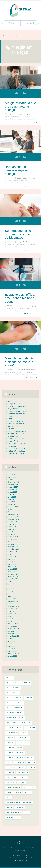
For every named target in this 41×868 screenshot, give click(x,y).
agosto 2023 (12, 552)
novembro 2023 (14, 544)
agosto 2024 (12, 522)
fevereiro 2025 (13, 507)
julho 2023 (12, 554)
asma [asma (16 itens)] (23, 718)
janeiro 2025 (12, 509)
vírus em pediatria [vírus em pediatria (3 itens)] (14, 817)
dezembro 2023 (13, 542)
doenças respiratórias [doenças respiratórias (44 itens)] (15, 753)
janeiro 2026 (12, 480)
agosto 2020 (12, 639)
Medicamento (13, 426)
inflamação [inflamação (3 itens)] (19, 762)
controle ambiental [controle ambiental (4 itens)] (15, 728)
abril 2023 (11, 562)
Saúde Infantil (13, 441)
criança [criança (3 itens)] (10, 738)
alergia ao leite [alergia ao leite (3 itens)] (13, 693)
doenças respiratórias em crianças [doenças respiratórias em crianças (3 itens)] (20, 758)
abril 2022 (11, 591)
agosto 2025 (12, 492)
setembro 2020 (13, 636)
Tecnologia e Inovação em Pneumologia (17, 445)
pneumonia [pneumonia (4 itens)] (11, 782)
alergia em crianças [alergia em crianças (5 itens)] (14, 698)
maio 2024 (12, 529)
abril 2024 (11, 532)
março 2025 (12, 505)
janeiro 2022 (12, 599)
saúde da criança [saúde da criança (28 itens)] (14, 787)
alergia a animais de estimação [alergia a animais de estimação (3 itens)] (18, 683)
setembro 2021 (13, 606)
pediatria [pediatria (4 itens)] (11, 772)
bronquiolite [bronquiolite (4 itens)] (26, 723)
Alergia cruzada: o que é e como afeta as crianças (20, 106)
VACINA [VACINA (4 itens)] (10, 807)
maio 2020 (12, 646)
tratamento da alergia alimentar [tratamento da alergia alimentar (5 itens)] (19, 802)
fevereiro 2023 (13, 567)
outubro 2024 (13, 517)
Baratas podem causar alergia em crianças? (17, 170)
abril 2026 (11, 475)
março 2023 (12, 564)
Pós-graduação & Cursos (17, 431)
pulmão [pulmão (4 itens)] (22, 782)
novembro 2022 (14, 574)
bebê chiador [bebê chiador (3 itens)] (12, 723)
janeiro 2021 (12, 626)
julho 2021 (11, 611)
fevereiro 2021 (13, 624)
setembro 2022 (13, 579)
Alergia (25, 94)
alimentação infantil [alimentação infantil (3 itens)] (15, 713)
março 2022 (12, 594)
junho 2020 (12, 644)
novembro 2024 (14, 514)
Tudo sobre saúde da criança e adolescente (14, 848)
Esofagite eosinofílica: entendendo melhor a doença (20, 298)
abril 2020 (11, 649)
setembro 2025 (13, 490)
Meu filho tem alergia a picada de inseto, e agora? (19, 362)
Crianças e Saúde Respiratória (19, 411)
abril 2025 (11, 502)
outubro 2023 (13, 547)
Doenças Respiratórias (25, 222)
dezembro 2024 (14, 512)
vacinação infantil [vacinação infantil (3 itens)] (14, 812)
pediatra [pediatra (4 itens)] (32, 767)
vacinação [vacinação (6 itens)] (20, 807)
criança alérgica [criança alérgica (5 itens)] (23, 738)
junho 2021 (12, 614)
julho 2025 (12, 495)
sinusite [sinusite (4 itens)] (28, 792)
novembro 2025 (14, 485)
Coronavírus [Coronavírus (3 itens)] (12, 733)
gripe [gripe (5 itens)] (9, 762)
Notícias (11, 429)
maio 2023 (12, 559)
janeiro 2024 (12, 539)
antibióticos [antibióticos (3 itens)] (12, 718)
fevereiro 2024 (13, 537)
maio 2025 (12, 500)
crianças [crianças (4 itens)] (10, 743)
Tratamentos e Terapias (16, 449)
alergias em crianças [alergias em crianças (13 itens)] (15, 703)
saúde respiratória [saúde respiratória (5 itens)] (14, 792)
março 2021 (12, 621)
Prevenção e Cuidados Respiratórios (16, 435)
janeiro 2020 (12, 656)
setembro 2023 (13, 549)
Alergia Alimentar (25, 286)
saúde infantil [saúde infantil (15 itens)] (29, 787)
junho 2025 (12, 497)
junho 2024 (12, 527)
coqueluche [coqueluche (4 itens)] (31, 728)
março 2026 (12, 477)
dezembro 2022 (13, 572)
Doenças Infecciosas (15, 421)
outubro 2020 (13, 634)
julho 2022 (12, 584)
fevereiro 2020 (13, 653)
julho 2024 (12, 524)
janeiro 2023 (12, 569)
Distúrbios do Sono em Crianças (16, 415)
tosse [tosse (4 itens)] (9, 797)
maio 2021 (11, 616)
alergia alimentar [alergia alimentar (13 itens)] (14, 688)
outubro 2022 (13, 577)
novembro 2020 (14, 631)
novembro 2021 (13, 601)
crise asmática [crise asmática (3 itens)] (23, 743)
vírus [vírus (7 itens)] (27, 812)
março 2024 (12, 534)
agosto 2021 (12, 609)
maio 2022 (12, 589)
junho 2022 (12, 586)
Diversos (11, 419)
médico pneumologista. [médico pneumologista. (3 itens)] (16, 767)
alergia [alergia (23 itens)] (10, 678)
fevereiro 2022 (13, 596)
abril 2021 (11, 619)
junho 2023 (12, 557)
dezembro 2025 (13, 482)
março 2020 (12, 651)
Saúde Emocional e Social (17, 439)
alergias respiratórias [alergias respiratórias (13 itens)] (15, 708)
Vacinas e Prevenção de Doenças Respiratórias (16, 452)
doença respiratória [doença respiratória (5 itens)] (15, 748)
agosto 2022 (12, 581)
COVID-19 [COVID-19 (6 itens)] (24, 733)
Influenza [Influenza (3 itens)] (31, 762)
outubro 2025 (13, 487)
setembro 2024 (13, 519)
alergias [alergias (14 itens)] (29, 698)
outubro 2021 (13, 604)
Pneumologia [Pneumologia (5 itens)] (23, 772)
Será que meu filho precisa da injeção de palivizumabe (20, 234)
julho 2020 (12, 641)
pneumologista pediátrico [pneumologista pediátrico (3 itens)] (17, 777)
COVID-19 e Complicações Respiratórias (17, 408)
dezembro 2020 (14, 629)
